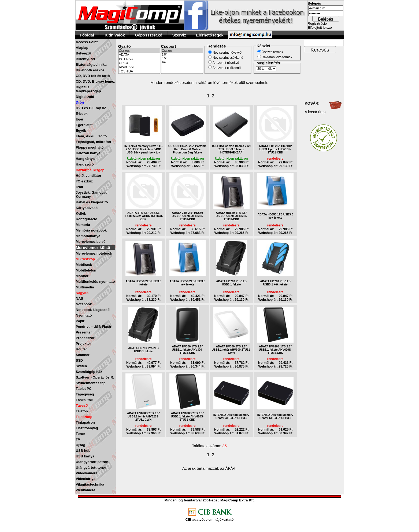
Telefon (82, 411)
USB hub (83, 451)
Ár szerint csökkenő (227, 68)
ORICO (139, 63)
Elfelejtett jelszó (320, 27)
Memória (83, 225)
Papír (80, 321)
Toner (81, 434)
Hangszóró (85, 164)
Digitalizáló (85, 97)
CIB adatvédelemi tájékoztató (210, 520)
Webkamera (86, 490)
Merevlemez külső (93, 247)
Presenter (84, 332)
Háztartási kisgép (90, 170)
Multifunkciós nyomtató (95, 282)
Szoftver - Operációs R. (95, 377)
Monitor (82, 276)
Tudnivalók (114, 35)
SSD (79, 360)
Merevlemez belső (91, 242)
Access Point (87, 42)
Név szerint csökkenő (228, 58)
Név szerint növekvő (227, 53)
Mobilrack (84, 265)
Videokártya (86, 479)
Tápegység (85, 394)
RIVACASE (139, 67)
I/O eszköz (84, 181)
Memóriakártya (88, 236)
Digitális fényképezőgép (88, 89)
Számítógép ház (89, 372)
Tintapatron (85, 422)
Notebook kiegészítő (93, 310)
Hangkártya (85, 159)
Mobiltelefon (86, 270)
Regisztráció (317, 23)
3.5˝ (182, 58)
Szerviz (179, 35)
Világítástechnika (90, 484)
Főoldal (87, 35)
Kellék (81, 213)
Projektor (84, 344)
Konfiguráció (87, 219)
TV (78, 439)
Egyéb (81, 131)
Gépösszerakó (149, 35)
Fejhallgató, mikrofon (93, 142)
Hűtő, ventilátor (89, 176)
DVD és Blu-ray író (91, 108)
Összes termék (272, 52)
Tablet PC (84, 389)
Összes (139, 51)
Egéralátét (84, 125)
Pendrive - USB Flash (93, 327)
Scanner (83, 355)
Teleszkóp (84, 417)
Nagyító (82, 293)
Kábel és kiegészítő (92, 202)
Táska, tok (84, 400)
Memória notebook (91, 230)
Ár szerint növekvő (226, 63)
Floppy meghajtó (90, 147)
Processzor (85, 338)
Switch (81, 366)
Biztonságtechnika (91, 65)
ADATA (139, 55)
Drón (80, 102)
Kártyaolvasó (87, 208)
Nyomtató (84, 315)
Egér (80, 119)
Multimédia (85, 287)
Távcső (82, 406)
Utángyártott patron (92, 462)
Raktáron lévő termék (277, 57)
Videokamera (87, 473)
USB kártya (85, 456)
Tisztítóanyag (87, 428)
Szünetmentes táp (91, 383)
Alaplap (82, 48)
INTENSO (139, 59)
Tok (182, 62)
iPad (79, 187)
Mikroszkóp (86, 259)
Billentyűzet (86, 59)
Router (81, 349)
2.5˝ (182, 55)
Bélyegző (84, 53)
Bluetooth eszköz (90, 70)
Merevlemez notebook (94, 253)
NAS (79, 298)
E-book (82, 114)
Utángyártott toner (91, 467)
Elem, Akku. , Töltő (91, 136)
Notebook (84, 304)
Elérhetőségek (210, 35)
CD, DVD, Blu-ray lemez (95, 81)
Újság (81, 445)
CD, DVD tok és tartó (93, 76)
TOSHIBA (139, 71)
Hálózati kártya (88, 153)
